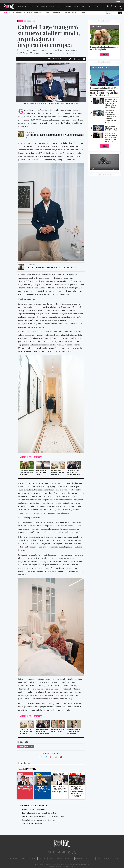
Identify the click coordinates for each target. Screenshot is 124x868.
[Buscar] (112, 13)
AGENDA (20, 6)
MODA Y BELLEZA (31, 6)
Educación (56, 13)
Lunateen (106, 858)
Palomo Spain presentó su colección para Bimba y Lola (39, 820)
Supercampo (79, 858)
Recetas (48, 13)
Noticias (23, 858)
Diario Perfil (14, 858)
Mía (99, 858)
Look (88, 858)
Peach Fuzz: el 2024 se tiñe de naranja (57, 730)
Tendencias (28, 13)
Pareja (83, 13)
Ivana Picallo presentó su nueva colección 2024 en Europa (74, 731)
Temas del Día (9, 13)
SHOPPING (68, 6)
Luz (94, 858)
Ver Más (104, 55)
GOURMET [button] (43, 6)
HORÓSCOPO (93, 6)
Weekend (59, 858)
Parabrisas (69, 858)
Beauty (67, 13)
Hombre (51, 858)
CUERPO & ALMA (80, 6)
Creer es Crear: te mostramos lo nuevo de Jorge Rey (57, 472)
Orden (74, 13)
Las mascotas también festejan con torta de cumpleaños (55, 135)
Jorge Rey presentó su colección (32, 824)
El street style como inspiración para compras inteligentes (73, 472)
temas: (21, 746)
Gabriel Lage (29, 746)
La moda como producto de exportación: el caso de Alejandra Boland (43, 816)
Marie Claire (33, 858)
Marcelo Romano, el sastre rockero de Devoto (50, 267)
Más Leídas (97, 27)
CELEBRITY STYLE (56, 6)
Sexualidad (38, 13)
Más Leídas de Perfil (101, 68)
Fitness (19, 13)
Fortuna (43, 858)
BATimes (115, 858)
